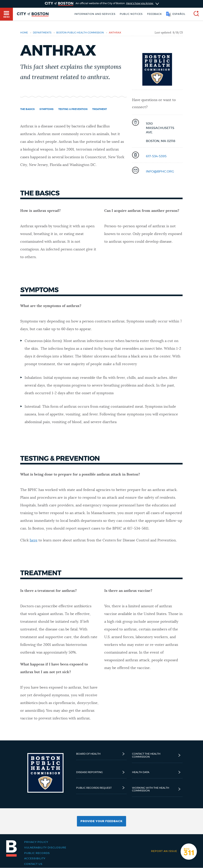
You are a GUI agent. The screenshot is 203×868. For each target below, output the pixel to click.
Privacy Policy (36, 842)
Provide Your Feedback (101, 821)
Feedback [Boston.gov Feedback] (154, 14)
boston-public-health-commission (80, 33)
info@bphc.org (160, 172)
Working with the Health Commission (157, 789)
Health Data (157, 772)
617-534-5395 (156, 156)
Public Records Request (101, 788)
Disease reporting (101, 772)
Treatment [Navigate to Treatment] (100, 109)
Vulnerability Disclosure (45, 848)
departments (42, 33)
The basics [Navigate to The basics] (27, 109)
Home (24, 33)
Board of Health (101, 754)
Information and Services (95, 14)
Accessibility (35, 859)
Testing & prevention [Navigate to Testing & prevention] (73, 109)
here (34, 540)
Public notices (131, 14)
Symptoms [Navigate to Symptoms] (46, 109)
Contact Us (33, 864)
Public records (37, 853)
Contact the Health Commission (157, 755)
